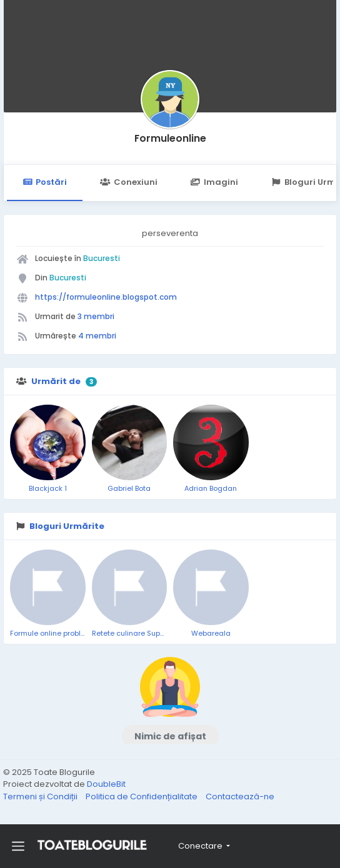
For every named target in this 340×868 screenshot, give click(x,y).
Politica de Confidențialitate (142, 796)
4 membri (97, 336)
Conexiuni (128, 182)
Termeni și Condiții (41, 796)
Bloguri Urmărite (67, 526)
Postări (45, 182)
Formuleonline (170, 138)
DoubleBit (106, 784)
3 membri (96, 316)
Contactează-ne (240, 796)
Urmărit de (56, 381)
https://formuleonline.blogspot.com (106, 297)
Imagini (214, 182)
